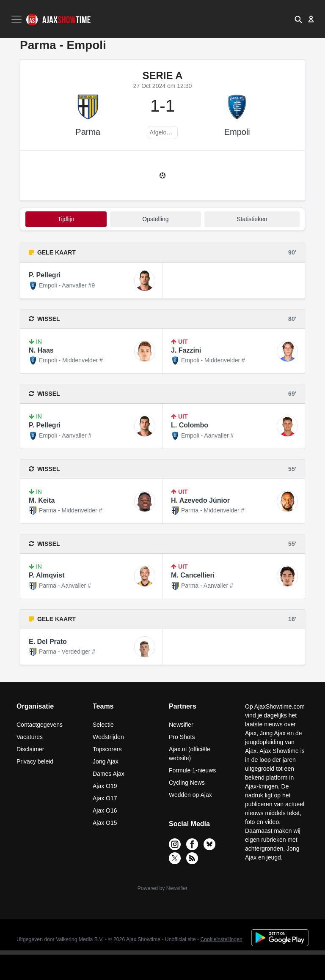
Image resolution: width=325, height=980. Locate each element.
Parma (88, 132)
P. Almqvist (47, 575)
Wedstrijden (108, 737)
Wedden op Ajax (190, 795)
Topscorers (107, 749)
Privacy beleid (35, 761)
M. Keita (42, 500)
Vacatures (30, 737)
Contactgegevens (40, 725)
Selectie (103, 725)
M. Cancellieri (193, 575)
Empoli (237, 132)
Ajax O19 (105, 786)
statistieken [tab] (252, 219)
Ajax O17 (105, 798)
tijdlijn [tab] (66, 219)
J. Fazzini (186, 350)
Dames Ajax (109, 774)
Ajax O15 (105, 823)
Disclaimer (30, 749)
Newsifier (181, 725)
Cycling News (187, 783)
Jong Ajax (106, 761)
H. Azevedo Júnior (200, 500)
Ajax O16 (105, 810)
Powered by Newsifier (162, 888)
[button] (298, 19)
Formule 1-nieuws (192, 770)
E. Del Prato (48, 642)
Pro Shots (182, 737)
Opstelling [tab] (155, 219)
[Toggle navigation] (17, 19)
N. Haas (41, 350)
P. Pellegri (45, 275)
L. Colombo (190, 425)
